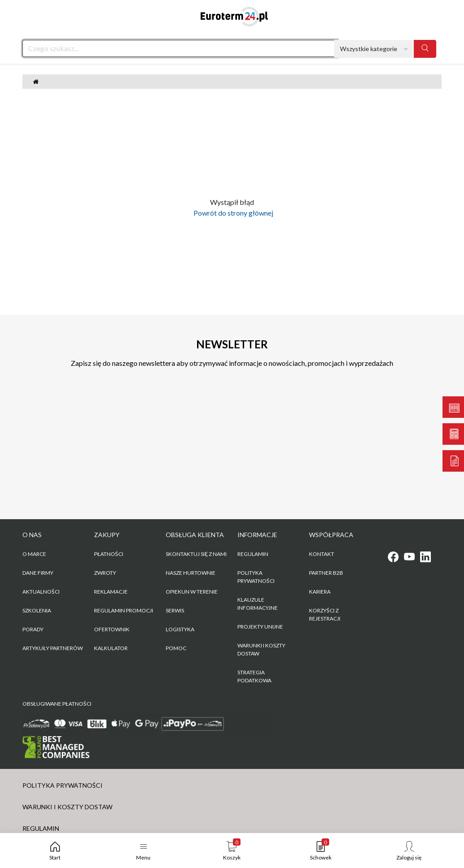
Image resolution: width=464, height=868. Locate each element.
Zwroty (105, 573)
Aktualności (41, 592)
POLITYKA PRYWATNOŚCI (256, 577)
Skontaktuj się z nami (196, 554)
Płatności (109, 554)
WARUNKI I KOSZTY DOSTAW (261, 649)
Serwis (175, 610)
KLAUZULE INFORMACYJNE (258, 604)
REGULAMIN (253, 554)
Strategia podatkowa (254, 676)
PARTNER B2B (326, 573)
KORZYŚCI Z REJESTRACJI (325, 614)
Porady (33, 629)
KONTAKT (322, 554)
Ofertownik (112, 629)
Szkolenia (37, 610)
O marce (34, 554)
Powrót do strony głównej (232, 213)
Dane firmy (38, 573)
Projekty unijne (260, 627)
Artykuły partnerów (53, 648)
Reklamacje (111, 592)
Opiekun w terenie (192, 592)
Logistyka (180, 629)
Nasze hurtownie (191, 573)
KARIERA (320, 592)
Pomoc (176, 648)
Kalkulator (111, 648)
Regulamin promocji (124, 610)
